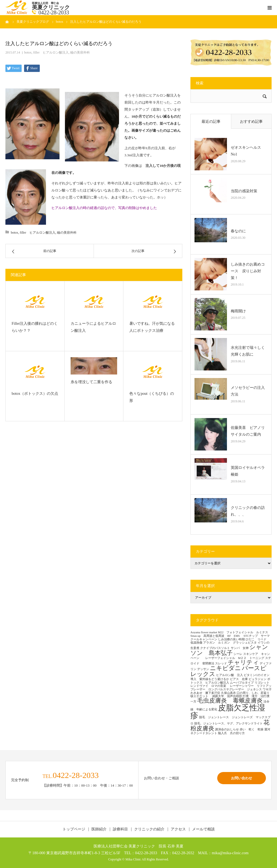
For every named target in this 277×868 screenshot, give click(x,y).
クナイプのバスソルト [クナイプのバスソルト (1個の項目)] (215, 648)
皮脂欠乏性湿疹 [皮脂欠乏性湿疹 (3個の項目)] (228, 712)
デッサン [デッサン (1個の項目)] (203, 669)
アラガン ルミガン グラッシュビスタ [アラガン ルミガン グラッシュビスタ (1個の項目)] (230, 643)
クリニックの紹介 (149, 829)
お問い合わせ (242, 778)
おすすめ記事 (251, 122)
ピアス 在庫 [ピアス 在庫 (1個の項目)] (239, 679)
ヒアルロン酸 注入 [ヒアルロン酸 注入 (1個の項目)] (230, 675)
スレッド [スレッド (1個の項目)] (221, 663)
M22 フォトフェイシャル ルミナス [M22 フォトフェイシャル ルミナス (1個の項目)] (243, 632)
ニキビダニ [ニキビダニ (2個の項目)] (225, 668)
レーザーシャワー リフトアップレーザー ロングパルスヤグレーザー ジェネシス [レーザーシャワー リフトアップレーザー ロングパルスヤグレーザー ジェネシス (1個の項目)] (231, 688)
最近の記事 (211, 122)
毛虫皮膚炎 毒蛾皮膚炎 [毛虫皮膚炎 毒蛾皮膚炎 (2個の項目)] (230, 701)
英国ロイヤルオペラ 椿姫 (249, 471)
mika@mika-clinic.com (230, 853)
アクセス (178, 829)
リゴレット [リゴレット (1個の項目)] (262, 683)
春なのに (238, 231)
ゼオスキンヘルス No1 (248, 151)
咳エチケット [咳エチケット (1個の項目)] (201, 696)
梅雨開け (238, 311)
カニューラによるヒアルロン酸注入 (93, 327)
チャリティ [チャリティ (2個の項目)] (243, 662)
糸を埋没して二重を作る (93, 382)
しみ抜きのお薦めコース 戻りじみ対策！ (248, 271)
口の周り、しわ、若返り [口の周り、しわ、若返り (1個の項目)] (253, 693)
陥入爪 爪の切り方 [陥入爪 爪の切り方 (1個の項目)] (231, 733)
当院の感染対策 (244, 191)
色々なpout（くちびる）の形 (152, 397)
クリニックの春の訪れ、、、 (248, 511)
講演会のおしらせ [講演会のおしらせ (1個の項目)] (227, 729)
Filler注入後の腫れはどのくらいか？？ (35, 327)
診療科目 (120, 829)
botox (28, 52)
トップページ (74, 829)
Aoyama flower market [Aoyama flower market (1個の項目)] (204, 632)
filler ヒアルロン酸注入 (51, 52)
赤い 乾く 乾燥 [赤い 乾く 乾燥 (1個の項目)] (252, 729)
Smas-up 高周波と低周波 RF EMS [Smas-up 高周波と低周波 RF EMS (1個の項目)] (217, 636)
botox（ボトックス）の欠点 (35, 394)
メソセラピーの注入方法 (248, 391)
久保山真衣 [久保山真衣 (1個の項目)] (228, 693)
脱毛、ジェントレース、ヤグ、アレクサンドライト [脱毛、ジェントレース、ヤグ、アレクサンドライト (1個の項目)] (228, 723)
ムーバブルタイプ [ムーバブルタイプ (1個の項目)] (242, 683)
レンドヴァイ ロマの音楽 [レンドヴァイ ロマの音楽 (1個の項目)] (210, 686)
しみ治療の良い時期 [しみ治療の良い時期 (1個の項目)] (231, 639)
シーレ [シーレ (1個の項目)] (238, 654)
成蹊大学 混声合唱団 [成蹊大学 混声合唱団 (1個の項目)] (227, 696)
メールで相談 (203, 829)
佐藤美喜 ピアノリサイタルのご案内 (248, 431)
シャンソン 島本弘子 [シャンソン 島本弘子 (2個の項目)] (229, 650)
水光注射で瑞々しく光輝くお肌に (248, 351)
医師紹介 (99, 829)
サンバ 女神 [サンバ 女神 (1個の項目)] (240, 648)
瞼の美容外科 (80, 52)
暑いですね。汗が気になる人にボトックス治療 (152, 327)
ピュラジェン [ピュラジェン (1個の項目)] (258, 679)
